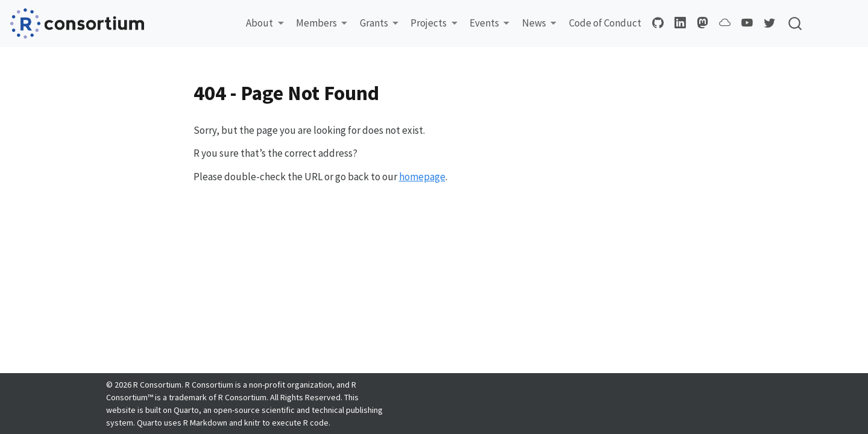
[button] (265, 23)
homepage (422, 177)
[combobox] (796, 23)
